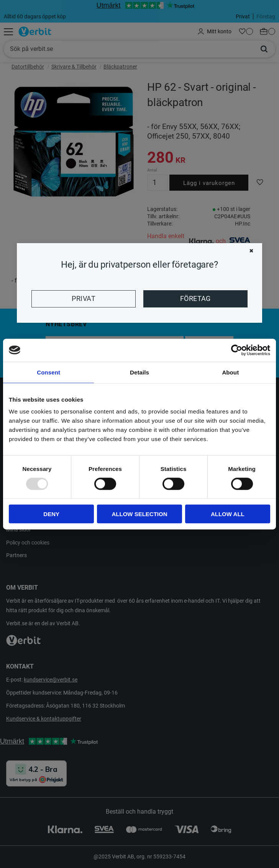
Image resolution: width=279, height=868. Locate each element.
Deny (51, 514)
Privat (84, 299)
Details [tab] (139, 372)
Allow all (228, 514)
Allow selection (140, 514)
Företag (195, 299)
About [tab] (230, 372)
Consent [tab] (48, 372)
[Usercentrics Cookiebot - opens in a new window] (237, 350)
